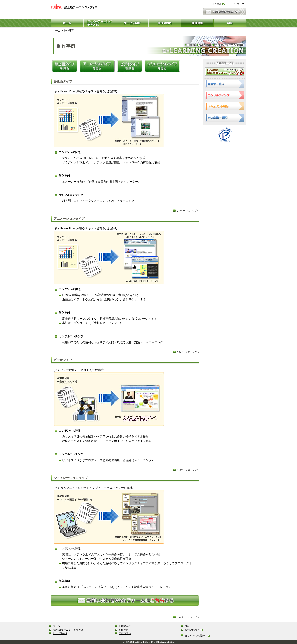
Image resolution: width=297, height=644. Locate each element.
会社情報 (217, 4)
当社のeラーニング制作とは (68, 630)
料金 (187, 626)
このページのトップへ (188, 211)
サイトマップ (237, 4)
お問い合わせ (192, 630)
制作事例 (124, 630)
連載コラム (125, 633)
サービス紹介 (60, 633)
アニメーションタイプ (69, 219)
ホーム (57, 31)
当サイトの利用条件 (196, 636)
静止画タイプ (63, 81)
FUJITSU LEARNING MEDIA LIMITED (154, 642)
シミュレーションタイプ (71, 478)
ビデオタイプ (63, 360)
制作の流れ (125, 626)
